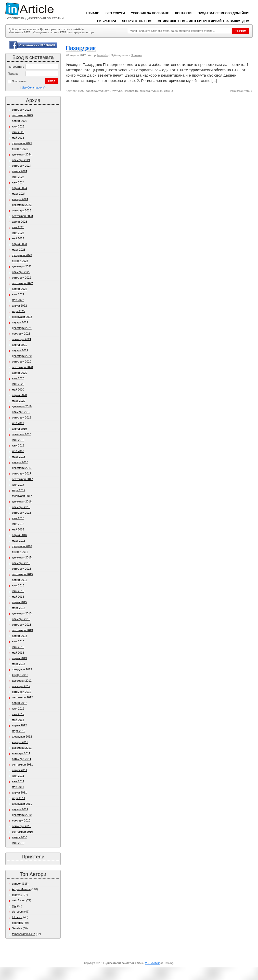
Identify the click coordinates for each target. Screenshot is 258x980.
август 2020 (20, 373)
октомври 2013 (22, 625)
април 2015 (19, 602)
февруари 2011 (22, 804)
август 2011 (20, 770)
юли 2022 (18, 294)
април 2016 (19, 535)
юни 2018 (18, 445)
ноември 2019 (21, 412)
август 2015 (20, 580)
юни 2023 (18, 233)
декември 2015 (22, 557)
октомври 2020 (22, 362)
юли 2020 (18, 378)
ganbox (17, 884)
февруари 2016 (22, 546)
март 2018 (19, 457)
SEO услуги (115, 13)
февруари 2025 (22, 143)
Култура (117, 91)
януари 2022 (20, 322)
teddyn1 (17, 895)
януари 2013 (20, 675)
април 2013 (19, 658)
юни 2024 (18, 182)
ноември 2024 (21, 160)
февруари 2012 (22, 737)
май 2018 (18, 451)
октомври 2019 (22, 417)
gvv (14, 906)
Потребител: (16, 67)
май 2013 (18, 653)
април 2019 (19, 429)
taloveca (17, 917)
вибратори (107, 21)
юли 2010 (18, 843)
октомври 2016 (22, 513)
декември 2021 (22, 328)
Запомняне (17, 81)
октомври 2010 (22, 826)
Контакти (183, 13)
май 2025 (18, 138)
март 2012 (19, 731)
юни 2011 (18, 781)
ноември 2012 (21, 686)
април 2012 (19, 725)
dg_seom (18, 912)
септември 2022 (22, 283)
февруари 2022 (22, 317)
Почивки (136, 55)
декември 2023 (22, 205)
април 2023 (19, 244)
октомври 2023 (22, 210)
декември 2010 (22, 815)
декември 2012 (22, 681)
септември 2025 (22, 115)
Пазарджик (81, 48)
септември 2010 (22, 832)
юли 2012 (18, 709)
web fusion (19, 900)
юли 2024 (18, 177)
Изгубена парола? (34, 88)
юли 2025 (18, 126)
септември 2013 (22, 630)
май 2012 (18, 720)
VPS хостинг (152, 963)
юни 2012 (18, 714)
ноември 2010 (21, 820)
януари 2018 (20, 462)
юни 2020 (18, 384)
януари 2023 (20, 261)
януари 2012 (20, 742)
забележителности (98, 91)
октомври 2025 (22, 110)
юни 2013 (18, 647)
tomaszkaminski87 (23, 934)
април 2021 (19, 345)
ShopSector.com (137, 21)
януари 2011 (20, 809)
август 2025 (20, 121)
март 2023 (19, 250)
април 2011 (19, 792)
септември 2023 (22, 216)
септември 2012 (22, 697)
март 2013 (19, 664)
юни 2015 (18, 591)
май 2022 (18, 300)
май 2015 (18, 597)
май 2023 (18, 238)
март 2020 (19, 401)
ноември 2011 (21, 753)
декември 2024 (22, 154)
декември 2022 (22, 266)
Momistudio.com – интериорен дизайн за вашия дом (203, 21)
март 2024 (19, 194)
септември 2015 (22, 574)
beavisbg (103, 55)
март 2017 (19, 490)
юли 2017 (18, 485)
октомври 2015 (22, 569)
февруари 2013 (22, 669)
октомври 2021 (22, 339)
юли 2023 (18, 227)
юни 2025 (18, 132)
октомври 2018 (22, 434)
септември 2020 (22, 367)
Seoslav (17, 928)
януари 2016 (20, 552)
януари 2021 (20, 350)
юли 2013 (18, 641)
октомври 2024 (22, 166)
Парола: (13, 74)
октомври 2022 (22, 278)
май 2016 (18, 529)
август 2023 (20, 222)
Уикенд (168, 91)
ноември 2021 (21, 334)
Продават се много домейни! (223, 13)
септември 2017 (22, 479)
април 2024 (19, 188)
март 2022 (19, 311)
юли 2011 (18, 776)
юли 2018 (18, 440)
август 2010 (20, 837)
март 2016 (19, 541)
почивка (145, 91)
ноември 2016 (21, 507)
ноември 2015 (21, 563)
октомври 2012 (22, 692)
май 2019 (18, 423)
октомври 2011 (22, 759)
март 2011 (19, 798)
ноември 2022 (21, 272)
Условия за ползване (150, 13)
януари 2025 (20, 149)
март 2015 (19, 608)
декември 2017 (22, 468)
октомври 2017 (22, 473)
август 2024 (20, 171)
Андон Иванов (21, 889)
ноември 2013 (21, 619)
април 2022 (19, 306)
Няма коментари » (241, 91)
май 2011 (18, 787)
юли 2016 (18, 518)
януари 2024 (20, 199)
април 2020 (19, 395)
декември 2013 (22, 613)
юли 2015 (18, 585)
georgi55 (17, 923)
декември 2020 (22, 356)
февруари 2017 (22, 496)
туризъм (157, 91)
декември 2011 (22, 748)
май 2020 (18, 390)
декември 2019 (22, 406)
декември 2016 (22, 501)
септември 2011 (22, 765)
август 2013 (20, 636)
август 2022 (20, 289)
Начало (93, 13)
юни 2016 (18, 524)
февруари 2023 (22, 255)
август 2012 (20, 703)
